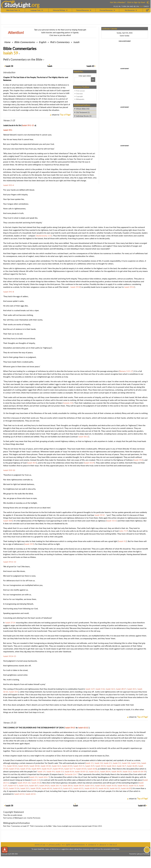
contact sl (92, 845)
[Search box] (82, 80)
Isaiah (76, 42)
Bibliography (80, 99)
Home (7, 42)
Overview (79, 94)
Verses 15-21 (10, 723)
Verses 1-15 (9, 120)
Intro (9, 72)
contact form (115, 849)
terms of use (40, 845)
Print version (80, 91)
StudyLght (17, 5)
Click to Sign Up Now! (136, 2)
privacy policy (55, 845)
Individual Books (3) (84, 116)
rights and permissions (75, 845)
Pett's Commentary (60, 42)
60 (90, 66)
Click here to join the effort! (60, 35)
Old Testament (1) (83, 112)
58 (9, 66)
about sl (103, 845)
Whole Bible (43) (83, 109)
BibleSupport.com (20, 818)
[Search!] (93, 80)
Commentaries (25, 42)
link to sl (113, 845)
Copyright (79, 96)
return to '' (61, 115)
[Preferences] (148, 10)
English (43, 42)
